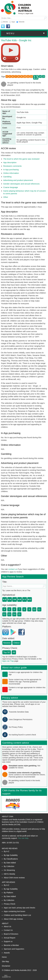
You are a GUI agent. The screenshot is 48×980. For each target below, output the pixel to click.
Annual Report (10, 938)
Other (6, 197)
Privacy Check (10, 904)
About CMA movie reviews (14, 878)
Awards (7, 953)
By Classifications (11, 859)
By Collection (9, 866)
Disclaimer (6, 966)
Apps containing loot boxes (15, 911)
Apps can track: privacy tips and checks (20, 908)
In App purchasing (11, 170)
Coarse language (11, 187)
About (5, 923)
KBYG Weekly (9, 874)
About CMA (8, 816)
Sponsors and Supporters (14, 949)
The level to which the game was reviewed (21, 159)
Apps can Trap (8, 661)
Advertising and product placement (18, 180)
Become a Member (11, 945)
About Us (8, 926)
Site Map (5, 961)
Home (4, 957)
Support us (8, 941)
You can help (23, 838)
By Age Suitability (11, 855)
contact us (13, 569)
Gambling (7, 177)
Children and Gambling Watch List (17, 915)
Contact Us (8, 930)
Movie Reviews (10, 848)
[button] (24, 33)
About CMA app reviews (13, 919)
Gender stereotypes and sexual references (22, 184)
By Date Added (10, 863)
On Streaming (9, 870)
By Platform (8, 893)
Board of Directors (11, 934)
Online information (11, 173)
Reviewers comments (12, 166)
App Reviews (9, 882)
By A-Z (7, 851)
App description (10, 162)
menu (26, 33)
